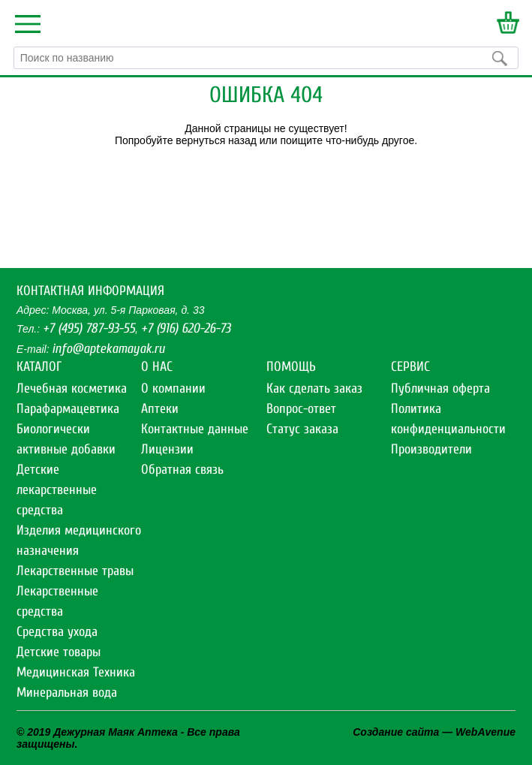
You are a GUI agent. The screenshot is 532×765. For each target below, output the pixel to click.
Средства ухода (57, 632)
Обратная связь (182, 470)
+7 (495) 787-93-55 (89, 328)
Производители (431, 449)
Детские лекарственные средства (57, 490)
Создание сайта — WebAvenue (434, 732)
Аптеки (160, 409)
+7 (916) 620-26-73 (186, 328)
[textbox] (266, 58)
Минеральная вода (67, 693)
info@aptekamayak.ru (108, 349)
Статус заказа (302, 429)
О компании (173, 389)
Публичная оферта (440, 389)
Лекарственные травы (75, 571)
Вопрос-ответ (301, 409)
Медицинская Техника (76, 672)
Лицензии (167, 449)
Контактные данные (195, 429)
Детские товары (59, 652)
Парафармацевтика (68, 409)
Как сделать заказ (314, 389)
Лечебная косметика (72, 389)
